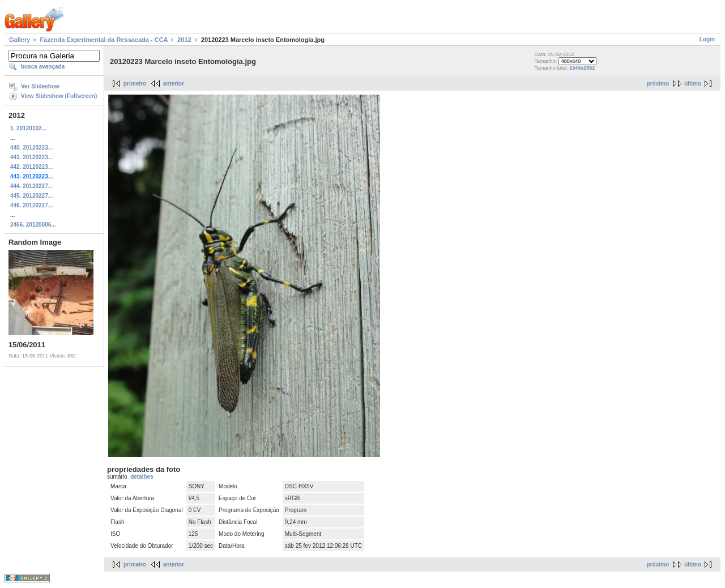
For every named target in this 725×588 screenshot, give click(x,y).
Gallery (20, 40)
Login (707, 39)
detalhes (142, 477)
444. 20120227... (31, 186)
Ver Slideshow (40, 86)
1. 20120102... (28, 128)
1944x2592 (582, 68)
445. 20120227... (31, 196)
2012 (184, 40)
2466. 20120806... (33, 225)
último (693, 84)
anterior (174, 84)
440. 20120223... (31, 148)
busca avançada (43, 67)
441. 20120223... (31, 157)
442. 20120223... (31, 167)
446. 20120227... (31, 205)
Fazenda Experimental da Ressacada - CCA (104, 40)
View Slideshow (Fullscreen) (59, 96)
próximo (658, 84)
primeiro (135, 84)
